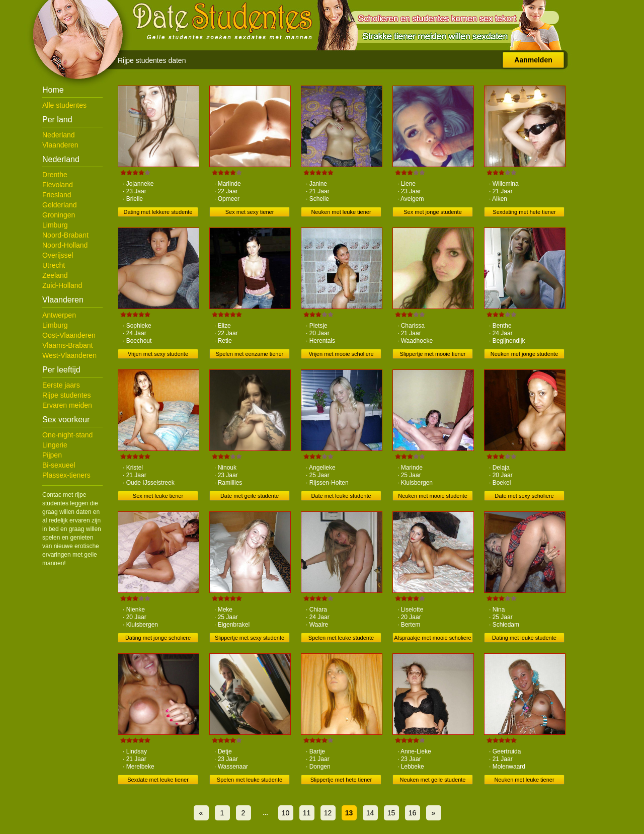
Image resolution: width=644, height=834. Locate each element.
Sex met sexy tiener (250, 212)
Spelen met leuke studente (341, 638)
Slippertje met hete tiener (341, 780)
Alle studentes (64, 105)
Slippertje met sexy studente (250, 638)
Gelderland (60, 205)
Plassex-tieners (66, 475)
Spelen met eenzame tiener (250, 354)
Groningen (59, 215)
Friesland (57, 195)
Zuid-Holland (62, 285)
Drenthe (55, 175)
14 (370, 813)
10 (286, 813)
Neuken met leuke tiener (341, 212)
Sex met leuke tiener (158, 496)
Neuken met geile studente (433, 780)
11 (307, 813)
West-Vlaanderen (69, 355)
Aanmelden (533, 60)
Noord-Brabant (65, 235)
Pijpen (52, 455)
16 (413, 813)
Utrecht (54, 265)
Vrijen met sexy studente (158, 354)
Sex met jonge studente (433, 212)
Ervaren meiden (67, 405)
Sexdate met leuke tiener (158, 780)
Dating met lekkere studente (158, 212)
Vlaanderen (60, 145)
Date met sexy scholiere (524, 496)
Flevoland (58, 185)
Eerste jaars (61, 385)
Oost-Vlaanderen (69, 335)
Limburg (55, 225)
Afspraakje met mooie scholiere (432, 638)
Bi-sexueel (59, 465)
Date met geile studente (250, 496)
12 (328, 813)
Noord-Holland (65, 245)
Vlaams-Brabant (67, 345)
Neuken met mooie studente (433, 496)
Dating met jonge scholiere (158, 638)
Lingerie (55, 445)
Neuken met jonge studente (525, 354)
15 (391, 813)
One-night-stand (67, 435)
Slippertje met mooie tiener (433, 354)
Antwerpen (59, 315)
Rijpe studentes (67, 395)
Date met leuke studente (341, 496)
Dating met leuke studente (524, 638)
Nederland (59, 135)
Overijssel (58, 255)
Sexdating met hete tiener (524, 212)
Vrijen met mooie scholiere (341, 354)
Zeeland (55, 275)
